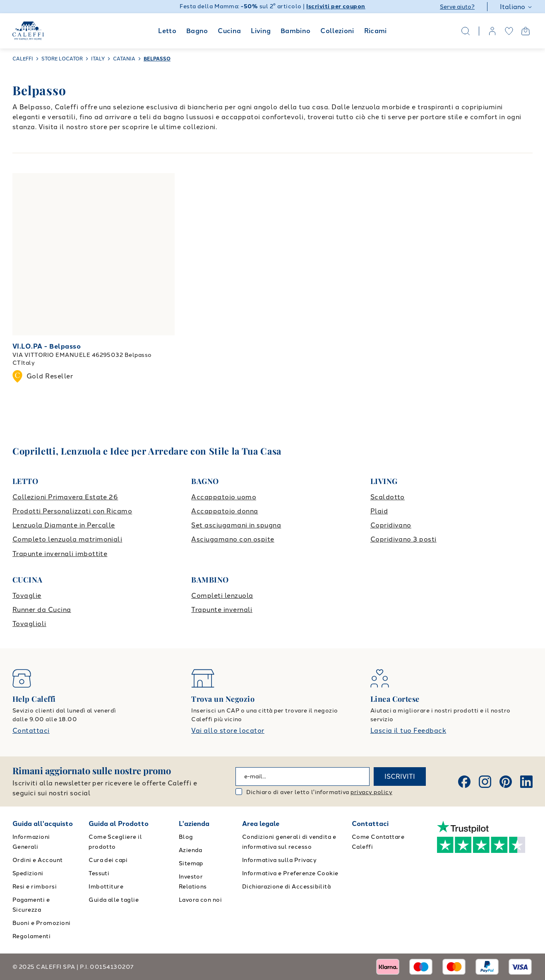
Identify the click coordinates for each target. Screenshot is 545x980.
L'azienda (194, 824)
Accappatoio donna (224, 511)
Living (261, 31)
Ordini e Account (38, 860)
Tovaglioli (29, 624)
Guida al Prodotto (119, 824)
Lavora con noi (200, 900)
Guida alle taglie (114, 900)
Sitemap (191, 863)
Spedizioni (28, 873)
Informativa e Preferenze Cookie (290, 873)
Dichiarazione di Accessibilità (286, 887)
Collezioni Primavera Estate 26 (65, 497)
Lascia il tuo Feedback (408, 731)
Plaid (379, 511)
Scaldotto (388, 497)
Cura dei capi (108, 860)
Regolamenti (31, 936)
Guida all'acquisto (43, 824)
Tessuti (99, 873)
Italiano (516, 7)
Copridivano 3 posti (403, 539)
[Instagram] (485, 782)
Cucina (229, 31)
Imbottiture (106, 887)
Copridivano (391, 525)
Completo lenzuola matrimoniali (67, 539)
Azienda (191, 850)
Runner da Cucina (42, 610)
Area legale (261, 824)
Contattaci (31, 731)
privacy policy (371, 792)
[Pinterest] (506, 782)
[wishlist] (509, 31)
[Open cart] (526, 31)
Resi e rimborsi (35, 887)
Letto (167, 31)
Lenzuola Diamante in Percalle (64, 525)
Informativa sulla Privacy (279, 860)
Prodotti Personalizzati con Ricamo (72, 511)
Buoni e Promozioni (42, 923)
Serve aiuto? (457, 7)
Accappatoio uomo (224, 497)
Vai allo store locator (228, 731)
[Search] (466, 31)
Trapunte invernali (222, 610)
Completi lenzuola (222, 596)
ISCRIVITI (400, 777)
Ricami (376, 31)
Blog (186, 837)
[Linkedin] (526, 782)
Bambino (296, 31)
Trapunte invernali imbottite (60, 554)
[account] (492, 31)
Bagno (197, 31)
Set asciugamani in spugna (236, 525)
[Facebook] (464, 782)
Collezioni (337, 31)
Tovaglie (27, 596)
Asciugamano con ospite (233, 539)
